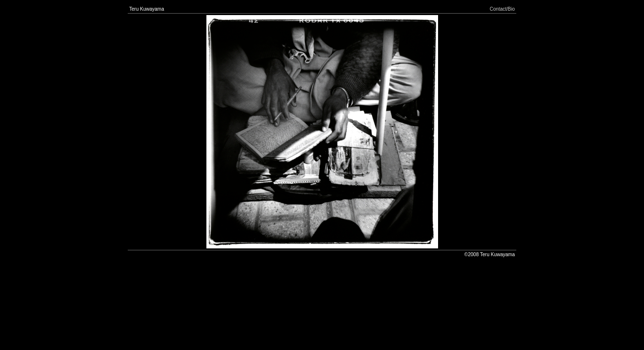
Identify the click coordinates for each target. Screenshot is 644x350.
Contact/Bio (502, 9)
